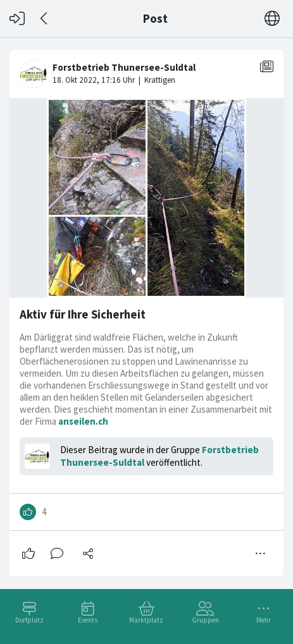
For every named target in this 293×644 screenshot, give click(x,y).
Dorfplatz (29, 620)
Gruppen (205, 620)
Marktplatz (146, 620)
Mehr (264, 620)
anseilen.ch (83, 421)
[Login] (17, 19)
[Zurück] (45, 19)
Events (88, 620)
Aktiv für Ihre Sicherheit (83, 314)
